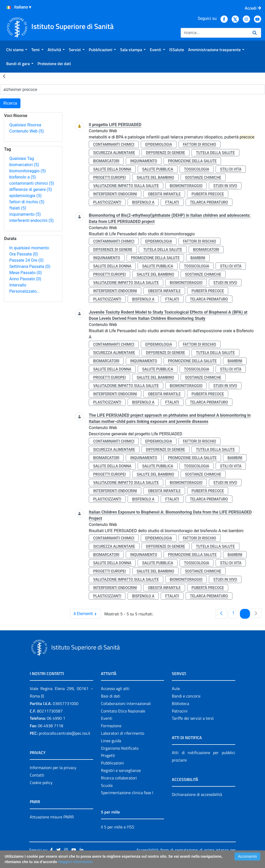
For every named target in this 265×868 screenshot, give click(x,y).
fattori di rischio (27, 202)
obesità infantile (164, 194)
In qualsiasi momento (29, 248)
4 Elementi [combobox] (87, 614)
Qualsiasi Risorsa (25, 125)
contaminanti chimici (32, 183)
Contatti (37, 775)
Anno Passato (25, 279)
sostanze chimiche (203, 177)
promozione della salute (192, 161)
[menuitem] (17, 50)
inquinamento (25, 214)
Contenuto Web (27, 131)
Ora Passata (24, 254)
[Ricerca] (215, 33)
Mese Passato (25, 273)
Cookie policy (41, 782)
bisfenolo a (23, 177)
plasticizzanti (107, 202)
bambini (198, 258)
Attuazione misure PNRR (52, 817)
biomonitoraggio (28, 171)
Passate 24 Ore (26, 260)
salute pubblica (158, 169)
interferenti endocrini (31, 220)
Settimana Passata (30, 266)
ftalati (18, 208)
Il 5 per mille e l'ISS (118, 827)
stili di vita (231, 169)
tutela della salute (215, 153)
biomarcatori (24, 165)
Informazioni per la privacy (53, 768)
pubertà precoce (208, 194)
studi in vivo (225, 186)
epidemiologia (25, 196)
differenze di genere (31, 189)
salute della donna (112, 169)
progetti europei (109, 177)
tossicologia (197, 169)
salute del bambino (155, 177)
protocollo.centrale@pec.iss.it (65, 733)
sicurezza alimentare (114, 153)
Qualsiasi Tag (22, 158)
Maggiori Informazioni (75, 862)
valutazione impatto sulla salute (126, 186)
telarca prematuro (209, 202)
